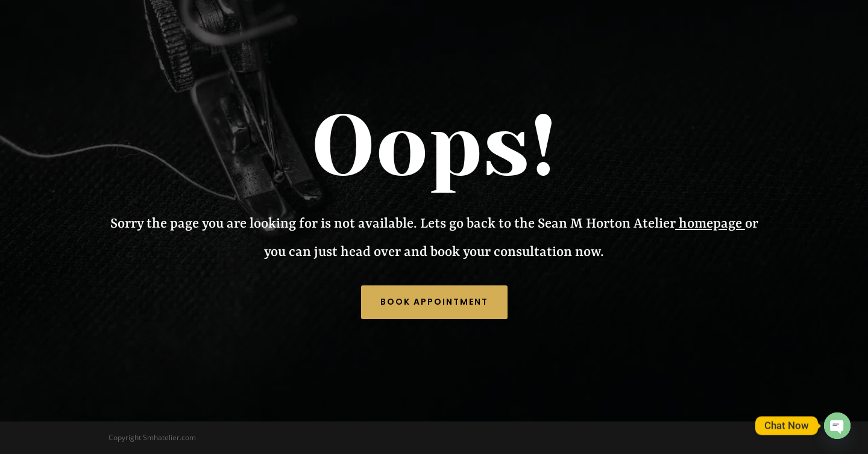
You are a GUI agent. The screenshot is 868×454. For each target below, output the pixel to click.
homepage (709, 224)
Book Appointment (434, 302)
